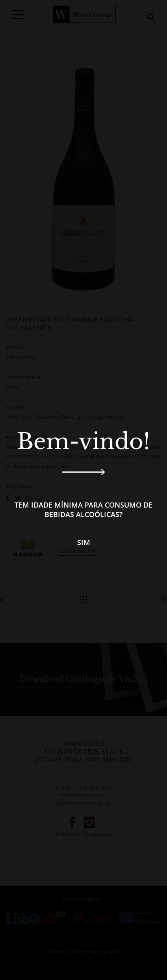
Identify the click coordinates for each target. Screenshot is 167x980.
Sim (84, 542)
